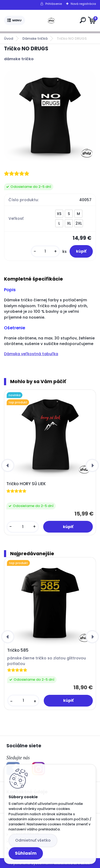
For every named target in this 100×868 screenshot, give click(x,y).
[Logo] (51, 21)
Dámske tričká (35, 38)
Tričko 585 (18, 650)
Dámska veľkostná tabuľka (31, 354)
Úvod (9, 38)
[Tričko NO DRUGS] (50, 115)
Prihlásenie (54, 4)
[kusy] (45, 251)
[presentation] (8, 465)
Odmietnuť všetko (33, 840)
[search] (83, 20)
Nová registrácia (83, 4)
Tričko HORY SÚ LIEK (26, 484)
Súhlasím (26, 853)
